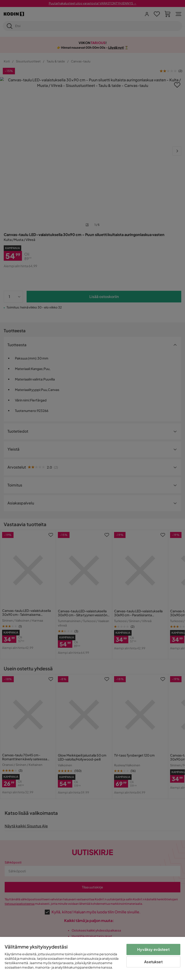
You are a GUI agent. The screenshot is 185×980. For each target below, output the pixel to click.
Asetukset (153, 962)
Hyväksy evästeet (153, 949)
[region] (92, 958)
